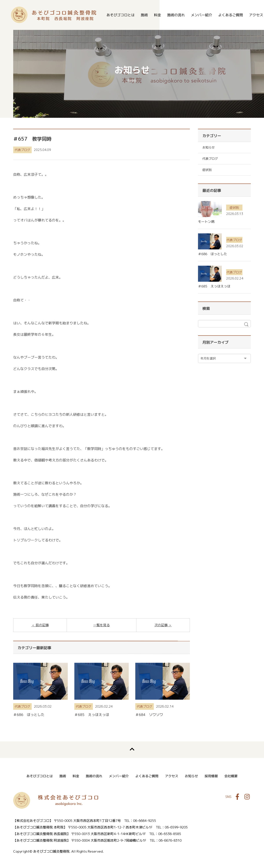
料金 (158, 15)
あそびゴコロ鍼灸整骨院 (54, 15)
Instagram (247, 797)
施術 (144, 15)
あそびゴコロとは (121, 15)
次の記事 (161, 625)
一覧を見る (102, 625)
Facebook (237, 797)
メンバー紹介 (202, 15)
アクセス (172, 776)
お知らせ (209, 147)
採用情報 (211, 776)
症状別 (207, 170)
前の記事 (42, 625)
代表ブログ (22, 150)
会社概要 (231, 776)
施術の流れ (176, 15)
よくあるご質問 (231, 15)
